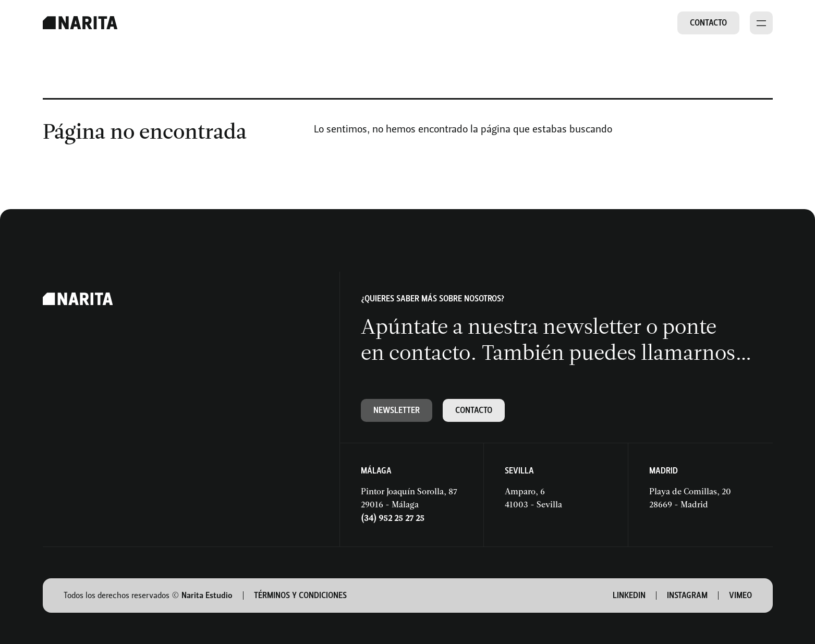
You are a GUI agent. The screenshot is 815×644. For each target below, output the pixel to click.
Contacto (708, 23)
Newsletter (397, 410)
